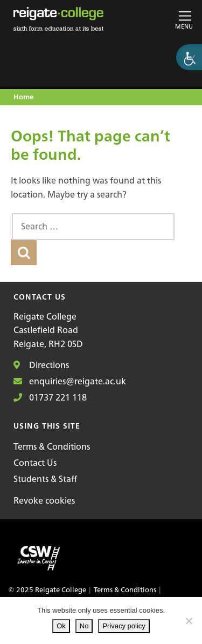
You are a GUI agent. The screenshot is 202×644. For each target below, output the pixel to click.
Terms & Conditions (52, 446)
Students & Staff (45, 479)
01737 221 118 (50, 397)
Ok (61, 626)
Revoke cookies (44, 500)
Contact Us (35, 463)
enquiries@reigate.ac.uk (70, 381)
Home (23, 97)
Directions (41, 365)
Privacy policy (124, 626)
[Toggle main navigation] (165, 19)
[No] (189, 621)
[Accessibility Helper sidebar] (189, 57)
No (84, 626)
